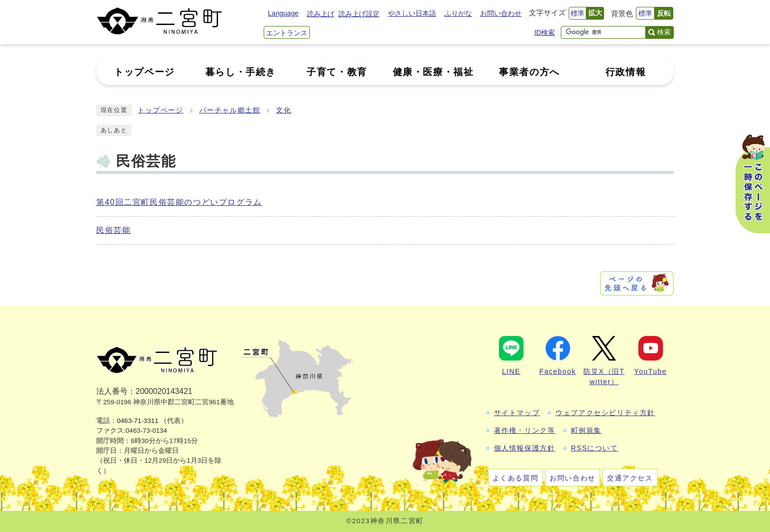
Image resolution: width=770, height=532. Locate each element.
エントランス (287, 33)
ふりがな (458, 13)
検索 (664, 32)
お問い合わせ (501, 13)
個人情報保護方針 (525, 448)
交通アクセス (630, 478)
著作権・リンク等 (525, 430)
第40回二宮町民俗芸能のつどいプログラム (179, 202)
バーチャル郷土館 (230, 110)
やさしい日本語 (412, 13)
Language (283, 13)
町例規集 (586, 430)
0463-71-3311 (138, 421)
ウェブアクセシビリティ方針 (605, 413)
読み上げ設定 (359, 14)
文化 (284, 110)
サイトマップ (517, 413)
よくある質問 (516, 478)
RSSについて (595, 448)
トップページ (161, 110)
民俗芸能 (113, 230)
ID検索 (545, 32)
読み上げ (321, 14)
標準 (577, 13)
